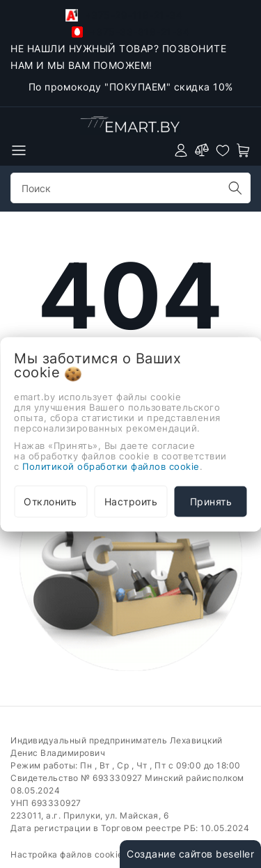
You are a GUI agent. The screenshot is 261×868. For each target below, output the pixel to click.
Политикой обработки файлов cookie (111, 466)
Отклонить (50, 501)
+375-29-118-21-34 (124, 15)
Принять (211, 501)
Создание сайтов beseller (190, 854)
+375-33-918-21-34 (130, 32)
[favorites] (223, 150)
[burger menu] (19, 150)
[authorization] (181, 150)
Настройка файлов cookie (67, 854)
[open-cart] (244, 150)
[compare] (202, 150)
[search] (235, 188)
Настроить (131, 501)
